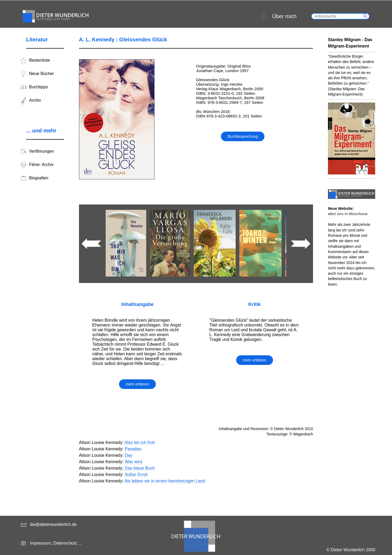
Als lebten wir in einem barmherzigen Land (165, 481)
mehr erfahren (137, 384)
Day (128, 455)
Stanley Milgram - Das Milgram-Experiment (350, 43)
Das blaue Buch (140, 468)
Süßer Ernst (136, 475)
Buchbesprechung (243, 136)
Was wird (133, 462)
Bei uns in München (348, 214)
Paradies (133, 449)
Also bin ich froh (140, 442)
